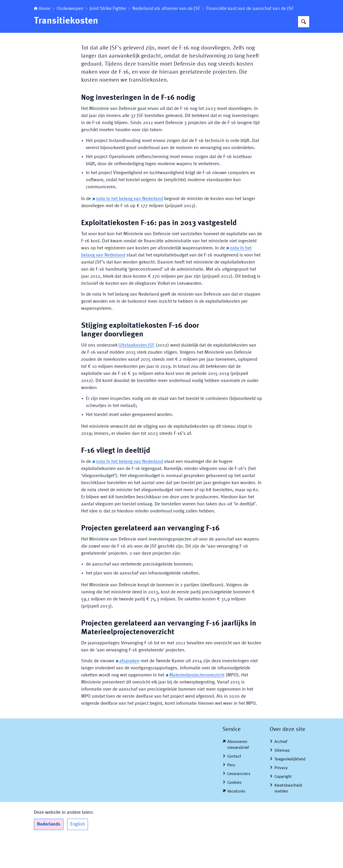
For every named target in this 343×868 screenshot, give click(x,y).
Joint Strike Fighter (108, 38)
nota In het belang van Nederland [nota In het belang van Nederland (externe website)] (128, 228)
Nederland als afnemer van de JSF (166, 38)
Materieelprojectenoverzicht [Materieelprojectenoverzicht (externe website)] (195, 705)
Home (42, 38)
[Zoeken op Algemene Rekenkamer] (304, 51)
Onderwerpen (70, 38)
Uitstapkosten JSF (136, 375)
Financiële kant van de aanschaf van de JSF (250, 38)
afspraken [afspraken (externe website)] (128, 691)
